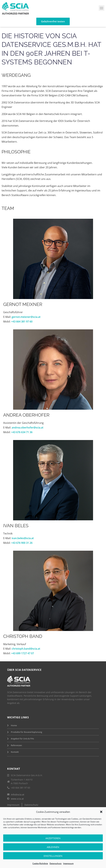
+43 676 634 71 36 (22, 432)
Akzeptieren (53, 838)
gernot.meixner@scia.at (26, 317)
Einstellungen (53, 856)
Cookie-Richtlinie (40, 863)
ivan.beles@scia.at (23, 538)
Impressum (68, 863)
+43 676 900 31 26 (22, 543)
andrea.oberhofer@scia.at (27, 427)
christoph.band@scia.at (26, 649)
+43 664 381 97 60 (22, 322)
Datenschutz (56, 863)
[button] (101, 812)
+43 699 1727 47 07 (23, 653)
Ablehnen (53, 847)
